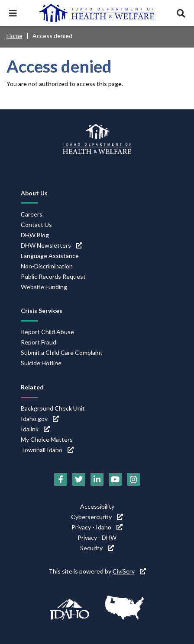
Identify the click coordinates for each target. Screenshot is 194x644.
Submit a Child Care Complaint (62, 352)
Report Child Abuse (47, 332)
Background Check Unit (53, 408)
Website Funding (44, 287)
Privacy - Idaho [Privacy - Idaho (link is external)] (97, 527)
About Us (34, 193)
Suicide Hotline (41, 363)
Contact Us (36, 225)
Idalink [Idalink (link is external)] (35, 429)
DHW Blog (35, 235)
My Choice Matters (47, 439)
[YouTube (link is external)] (115, 479)
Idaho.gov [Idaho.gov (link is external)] (40, 419)
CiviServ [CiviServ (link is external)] (129, 571)
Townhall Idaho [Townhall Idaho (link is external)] (47, 450)
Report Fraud (39, 342)
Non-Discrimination (47, 266)
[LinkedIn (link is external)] (97, 479)
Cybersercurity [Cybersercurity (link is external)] (97, 517)
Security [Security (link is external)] (97, 548)
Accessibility (97, 506)
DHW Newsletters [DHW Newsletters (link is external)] (52, 245)
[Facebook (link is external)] (61, 479)
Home (15, 36)
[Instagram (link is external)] (133, 479)
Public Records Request (53, 276)
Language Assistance (50, 256)
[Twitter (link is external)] (79, 479)
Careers (32, 214)
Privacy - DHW (97, 537)
